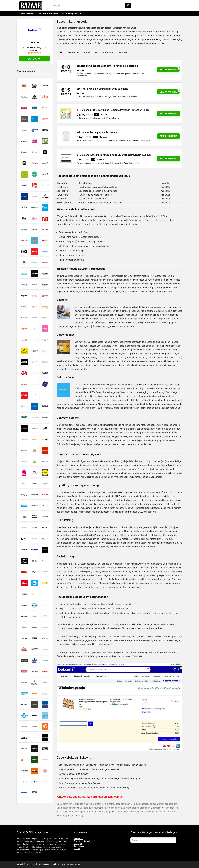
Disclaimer (78, 839)
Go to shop (35, 59)
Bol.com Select (146, 385)
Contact (77, 849)
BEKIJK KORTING (169, 136)
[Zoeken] (128, 6)
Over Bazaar (79, 846)
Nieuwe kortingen (27, 14)
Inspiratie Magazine (48, 14)
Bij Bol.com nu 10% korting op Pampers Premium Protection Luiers (113, 110)
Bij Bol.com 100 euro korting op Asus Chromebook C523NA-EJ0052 (114, 155)
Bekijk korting (169, 114)
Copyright (78, 844)
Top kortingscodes (70, 14)
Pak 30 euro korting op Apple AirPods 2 (98, 132)
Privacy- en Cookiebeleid (84, 841)
